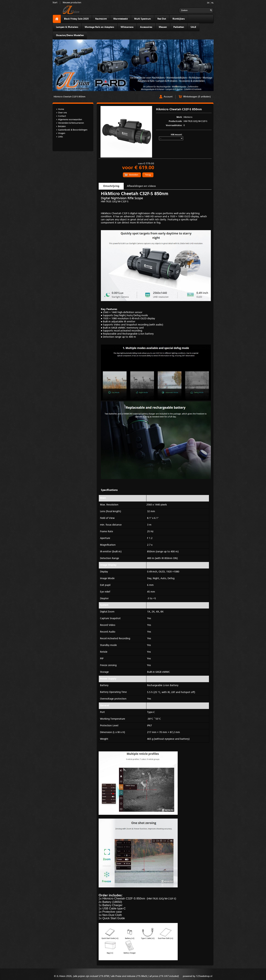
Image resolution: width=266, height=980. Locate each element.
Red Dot (162, 19)
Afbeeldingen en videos (141, 186)
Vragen (62, 133)
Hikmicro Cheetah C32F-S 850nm (70, 97)
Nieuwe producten (72, 3)
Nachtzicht (101, 19)
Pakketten (179, 27)
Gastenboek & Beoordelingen (73, 130)
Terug (148, 175)
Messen (163, 27)
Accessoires (146, 27)
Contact (62, 116)
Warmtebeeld (120, 19)
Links (60, 137)
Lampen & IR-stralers (67, 27)
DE (208, 3)
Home (61, 109)
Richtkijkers (179, 19)
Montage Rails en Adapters (99, 27)
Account (168, 97)
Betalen (62, 126)
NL (212, 3)
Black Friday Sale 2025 (76, 19)
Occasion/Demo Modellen (70, 35)
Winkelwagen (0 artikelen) (197, 97)
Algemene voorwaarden (70, 120)
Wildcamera (127, 27)
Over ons (62, 113)
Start (55, 3)
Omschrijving (111, 186)
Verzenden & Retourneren (71, 123)
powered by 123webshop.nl (198, 976)
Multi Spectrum (143, 19)
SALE (193, 27)
